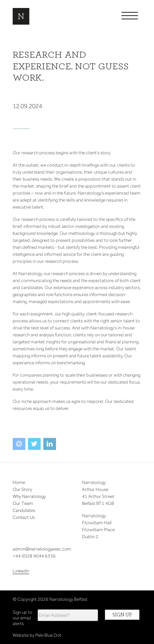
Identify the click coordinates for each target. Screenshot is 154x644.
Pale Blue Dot (48, 635)
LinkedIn (21, 571)
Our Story (22, 489)
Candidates (24, 510)
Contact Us (24, 517)
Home (19, 482)
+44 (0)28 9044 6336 (34, 556)
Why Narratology (29, 496)
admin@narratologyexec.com (42, 549)
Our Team (23, 503)
